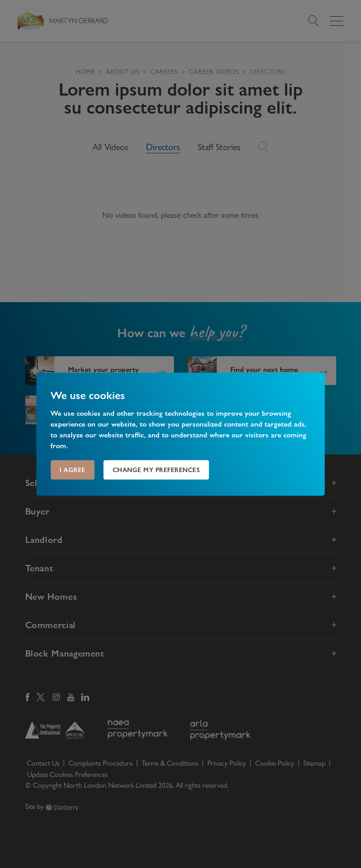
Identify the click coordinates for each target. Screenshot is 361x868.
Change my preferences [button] (156, 469)
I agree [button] (73, 469)
